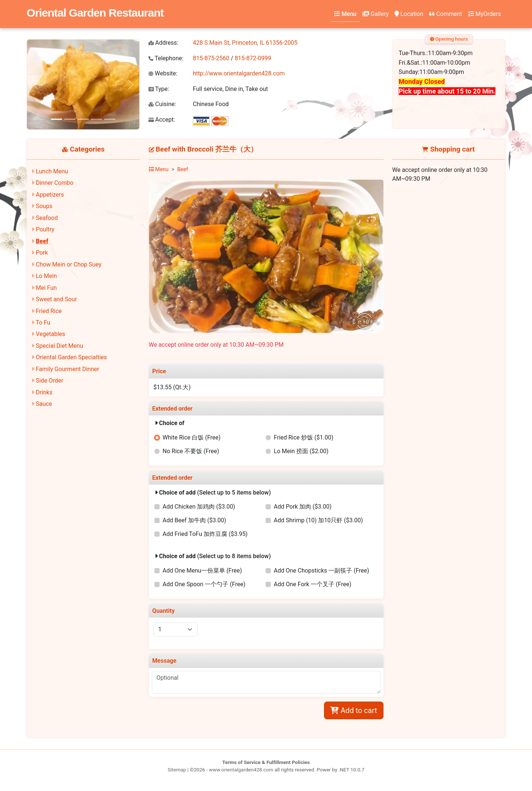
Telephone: (166, 58)
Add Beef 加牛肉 (194, 520)
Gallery (376, 14)
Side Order (50, 381)
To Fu (43, 322)
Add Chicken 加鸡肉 (199, 507)
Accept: (162, 120)
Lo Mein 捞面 (301, 451)
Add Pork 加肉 (303, 507)
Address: (163, 43)
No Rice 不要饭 (191, 451)
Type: (159, 89)
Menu (345, 14)
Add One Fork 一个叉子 (313, 584)
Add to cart (354, 710)
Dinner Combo (55, 183)
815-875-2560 (211, 58)
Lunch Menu (52, 171)
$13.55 (172, 387)
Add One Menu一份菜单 (202, 571)
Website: (163, 73)
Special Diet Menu (59, 346)
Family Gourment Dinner (67, 369)
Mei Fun (46, 288)
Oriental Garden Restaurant (95, 13)
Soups (44, 206)
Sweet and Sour (56, 299)
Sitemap (177, 770)
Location (409, 14)
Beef (42, 241)
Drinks (44, 392)
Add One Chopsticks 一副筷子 (321, 571)
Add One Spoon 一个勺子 (204, 584)
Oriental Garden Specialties (71, 357)
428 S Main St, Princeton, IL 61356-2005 (245, 43)
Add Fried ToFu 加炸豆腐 (205, 534)
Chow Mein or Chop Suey (69, 264)
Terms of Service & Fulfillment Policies (266, 762)
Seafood (47, 218)
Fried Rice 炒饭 (303, 437)
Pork (42, 253)
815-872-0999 (253, 58)
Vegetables (50, 334)
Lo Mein (46, 276)
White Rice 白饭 (192, 437)
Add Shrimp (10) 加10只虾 (318, 520)
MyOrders (485, 14)
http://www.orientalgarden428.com (239, 73)
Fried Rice (49, 311)
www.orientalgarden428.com (241, 770)
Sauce (44, 404)
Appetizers (50, 195)
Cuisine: (162, 104)
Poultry (45, 229)
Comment (446, 14)
